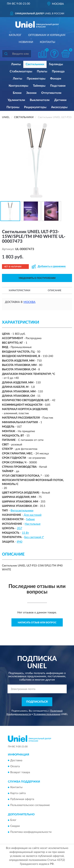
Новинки (26, 42)
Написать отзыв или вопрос (37, 623)
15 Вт (25, 533)
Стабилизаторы (21, 71)
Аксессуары (59, 107)
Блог (13, 820)
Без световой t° (34, 537)
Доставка (16, 760)
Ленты (17, 79)
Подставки (58, 86)
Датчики (60, 100)
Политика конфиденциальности (31, 832)
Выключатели (40, 100)
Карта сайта (18, 793)
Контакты (48, 42)
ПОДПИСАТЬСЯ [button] (37, 702)
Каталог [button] (15, 35)
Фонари (56, 79)
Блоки (17, 93)
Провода (58, 71)
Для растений (33, 515)
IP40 (20, 542)
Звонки (31, 93)
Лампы (16, 64)
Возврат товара (20, 772)
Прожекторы (36, 79)
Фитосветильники (22, 511)
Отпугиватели (51, 93)
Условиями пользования (47, 714)
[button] (54, 54)
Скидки (15, 826)
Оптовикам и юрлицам (47, 35)
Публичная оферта (22, 799)
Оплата (15, 766)
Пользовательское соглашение (30, 805)
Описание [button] (55, 290)
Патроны (13, 107)
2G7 (20, 528)
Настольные (33, 524)
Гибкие (30, 519)
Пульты (42, 71)
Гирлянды (56, 64)
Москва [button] (30, 302)
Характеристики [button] (19, 290)
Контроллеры (18, 86)
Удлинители (16, 100)
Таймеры (39, 86)
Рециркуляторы (35, 107)
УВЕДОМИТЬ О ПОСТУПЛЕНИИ (37, 278)
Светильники (35, 64)
